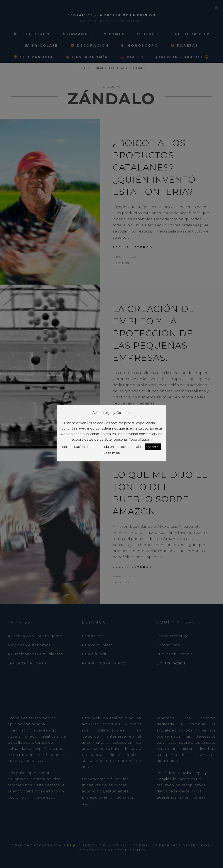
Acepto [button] (153, 447)
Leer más (112, 453)
